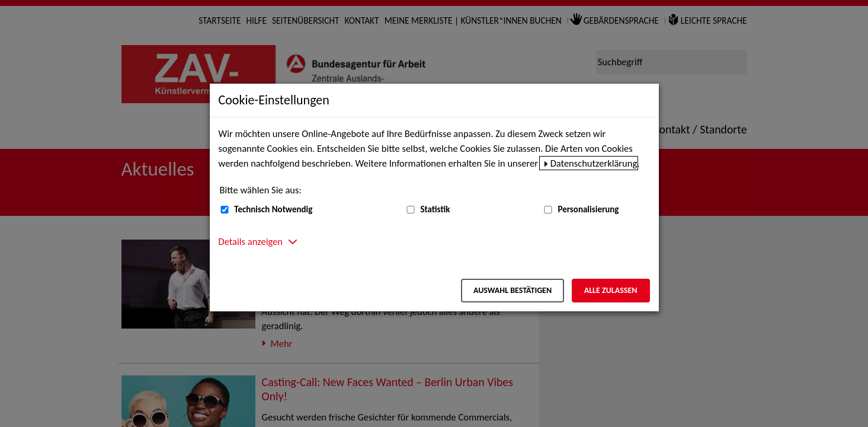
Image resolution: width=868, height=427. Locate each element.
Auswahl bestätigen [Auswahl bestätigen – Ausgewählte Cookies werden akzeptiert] (513, 290)
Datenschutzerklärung (594, 163)
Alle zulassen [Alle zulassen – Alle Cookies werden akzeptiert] (611, 290)
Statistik (435, 209)
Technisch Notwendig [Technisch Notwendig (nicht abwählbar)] (273, 209)
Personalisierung (588, 209)
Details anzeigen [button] (251, 241)
